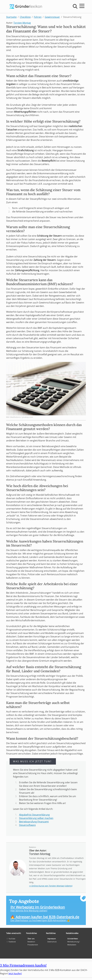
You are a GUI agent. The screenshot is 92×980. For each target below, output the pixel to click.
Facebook (11, 942)
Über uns (31, 939)
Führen (38, 17)
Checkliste (25, 17)
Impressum (52, 939)
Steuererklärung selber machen (36, 818)
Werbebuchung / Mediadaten (74, 943)
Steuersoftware (27, 825)
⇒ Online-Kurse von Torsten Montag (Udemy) (51, 886)
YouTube (11, 939)
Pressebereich (33, 945)
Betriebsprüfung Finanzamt (34, 822)
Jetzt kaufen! (15, 974)
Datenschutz (52, 942)
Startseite (11, 17)
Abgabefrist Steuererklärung (34, 815)
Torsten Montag (22, 23)
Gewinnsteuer (52, 17)
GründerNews (73, 939)
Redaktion (33, 847)
